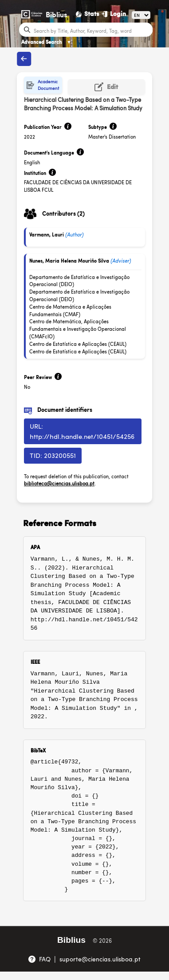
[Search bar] (92, 30)
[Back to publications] (24, 59)
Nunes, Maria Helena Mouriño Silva (69, 261)
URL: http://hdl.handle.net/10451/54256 (82, 431)
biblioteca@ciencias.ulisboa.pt (59, 483)
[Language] (141, 15)
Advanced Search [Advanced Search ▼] (46, 42)
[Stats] (88, 14)
